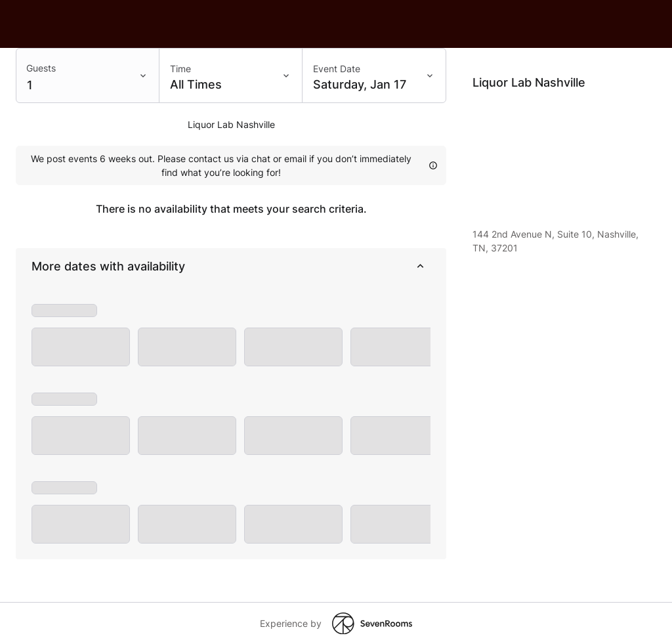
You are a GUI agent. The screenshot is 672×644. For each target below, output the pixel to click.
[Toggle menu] (146, 75)
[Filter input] (74, 77)
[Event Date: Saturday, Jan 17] (374, 75)
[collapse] (420, 267)
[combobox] (88, 75)
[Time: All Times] (231, 75)
